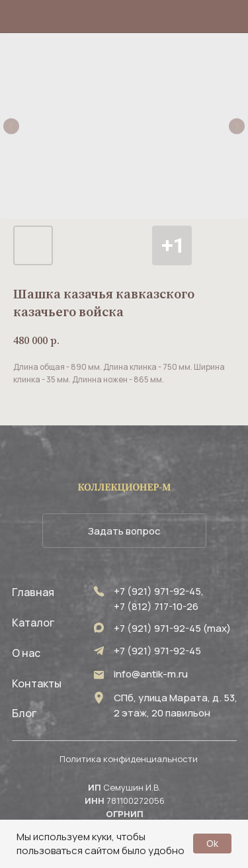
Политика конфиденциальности (129, 759)
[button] (124, 531)
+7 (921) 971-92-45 (157, 651)
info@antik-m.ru (151, 674)
